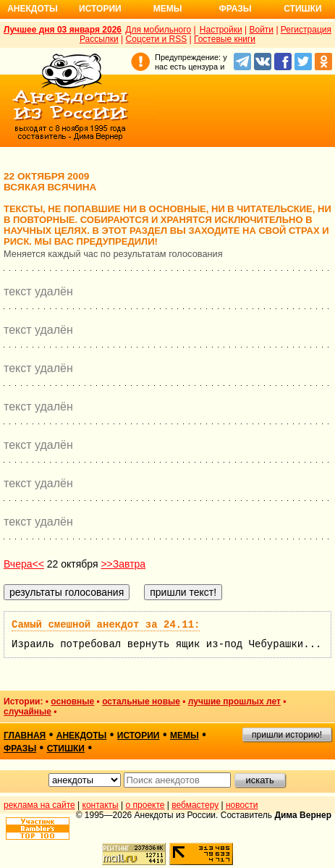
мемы (185, 736)
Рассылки (99, 39)
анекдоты (82, 736)
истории (139, 736)
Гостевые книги (225, 39)
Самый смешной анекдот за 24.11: (106, 625)
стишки (66, 749)
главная (25, 736)
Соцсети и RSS (157, 39)
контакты (101, 805)
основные (72, 701)
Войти (261, 30)
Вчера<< (24, 564)
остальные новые (141, 701)
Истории (100, 9)
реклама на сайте (39, 805)
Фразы (235, 9)
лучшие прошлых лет (234, 701)
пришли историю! (287, 735)
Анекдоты (33, 9)
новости (242, 805)
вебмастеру (195, 805)
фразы (20, 749)
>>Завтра (123, 564)
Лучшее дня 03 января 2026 (63, 30)
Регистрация (306, 30)
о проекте (145, 805)
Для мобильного (158, 30)
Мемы (168, 9)
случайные (27, 712)
